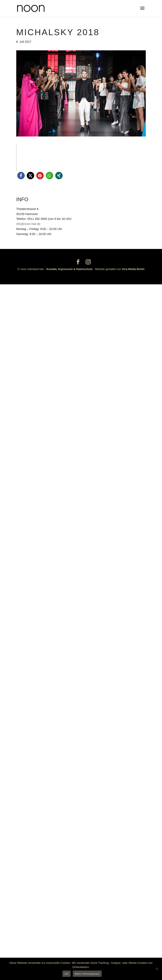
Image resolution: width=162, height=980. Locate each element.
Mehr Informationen (87, 974)
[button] (21, 871)
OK (67, 974)
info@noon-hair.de (28, 920)
